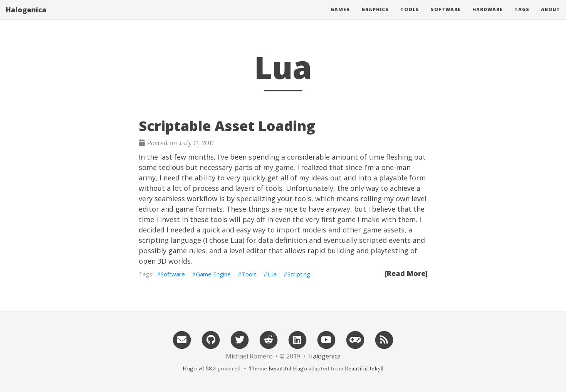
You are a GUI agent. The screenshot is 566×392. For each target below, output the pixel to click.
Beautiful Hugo (288, 368)
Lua (272, 274)
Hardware (488, 17)
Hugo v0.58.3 (199, 368)
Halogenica (26, 17)
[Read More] (406, 273)
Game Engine (213, 274)
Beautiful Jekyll (364, 368)
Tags (522, 17)
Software (446, 17)
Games (340, 17)
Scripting (299, 274)
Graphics (375, 17)
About (551, 17)
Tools (410, 17)
